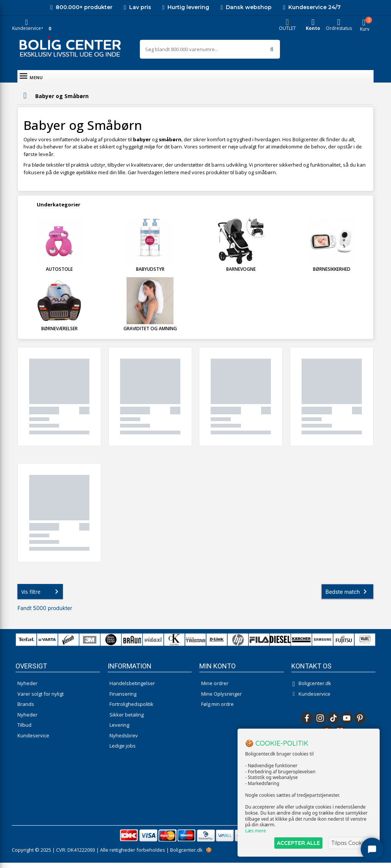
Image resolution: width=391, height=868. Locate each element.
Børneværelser (59, 334)
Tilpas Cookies (350, 843)
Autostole (59, 274)
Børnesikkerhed (332, 274)
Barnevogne (241, 274)
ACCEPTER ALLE (298, 843)
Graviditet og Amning (150, 334)
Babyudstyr (150, 274)
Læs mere (256, 831)
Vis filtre (41, 597)
